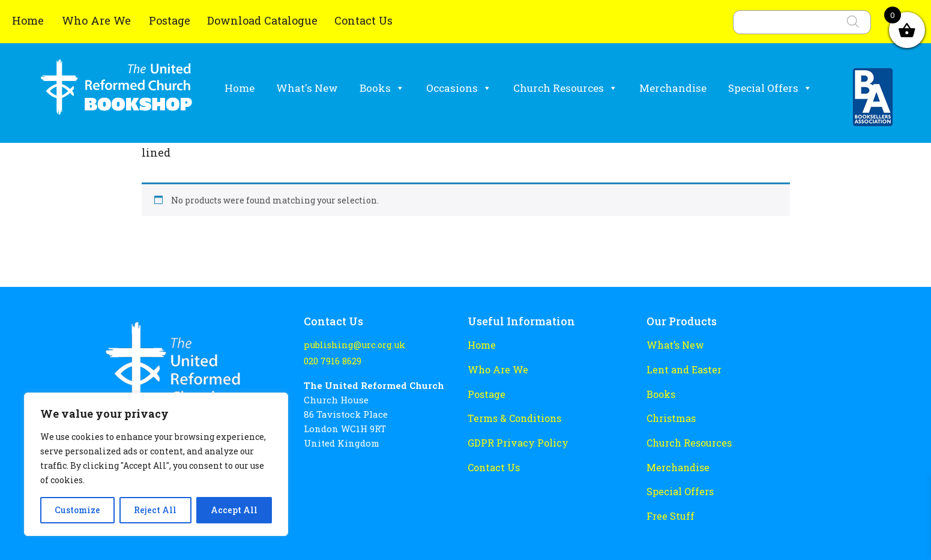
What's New (307, 88)
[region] (156, 464)
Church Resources (565, 88)
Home (29, 20)
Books (382, 88)
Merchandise (673, 88)
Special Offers (770, 88)
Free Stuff (669, 508)
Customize (77, 510)
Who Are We (98, 20)
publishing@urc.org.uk (352, 345)
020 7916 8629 (332, 360)
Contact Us (363, 20)
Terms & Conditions (512, 415)
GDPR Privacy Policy (514, 438)
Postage (170, 20)
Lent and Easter (682, 368)
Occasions (459, 88)
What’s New (673, 345)
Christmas (670, 415)
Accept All (234, 510)
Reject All (155, 510)
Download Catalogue (262, 20)
